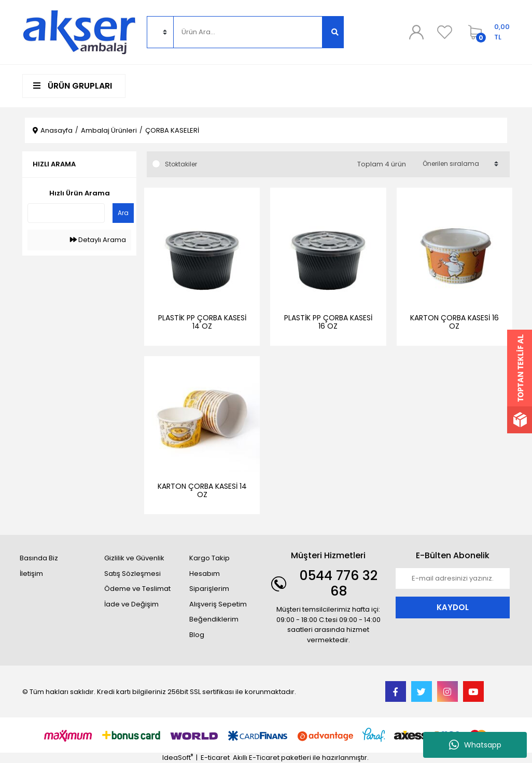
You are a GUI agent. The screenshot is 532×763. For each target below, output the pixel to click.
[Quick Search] (66, 213)
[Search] (248, 32)
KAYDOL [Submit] (453, 607)
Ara (123, 213)
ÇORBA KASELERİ (172, 130)
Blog (197, 635)
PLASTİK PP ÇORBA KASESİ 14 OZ (202, 322)
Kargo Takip (209, 558)
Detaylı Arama (98, 240)
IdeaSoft (178, 758)
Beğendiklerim (214, 619)
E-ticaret (215, 758)
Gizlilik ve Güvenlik (134, 558)
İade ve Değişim (131, 604)
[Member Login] (416, 32)
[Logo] (79, 31)
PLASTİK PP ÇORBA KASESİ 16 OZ (328, 322)
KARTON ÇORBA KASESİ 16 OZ (454, 322)
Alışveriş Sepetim (218, 604)
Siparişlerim (209, 589)
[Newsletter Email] (453, 578)
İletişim (31, 574)
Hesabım (205, 574)
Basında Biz (39, 558)
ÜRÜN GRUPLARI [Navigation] (73, 86)
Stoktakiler (181, 164)
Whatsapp (475, 745)
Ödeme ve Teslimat (137, 589)
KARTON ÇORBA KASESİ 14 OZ (202, 490)
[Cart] (486, 32)
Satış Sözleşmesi (132, 574)
